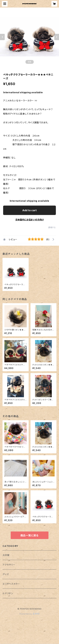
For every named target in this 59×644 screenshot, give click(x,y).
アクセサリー (9, 565)
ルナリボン (8, 593)
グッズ (6, 574)
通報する (52, 227)
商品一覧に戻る (30, 535)
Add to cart (29, 210)
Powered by (30, 614)
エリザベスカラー (11, 584)
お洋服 (6, 555)
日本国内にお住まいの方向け (30, 220)
